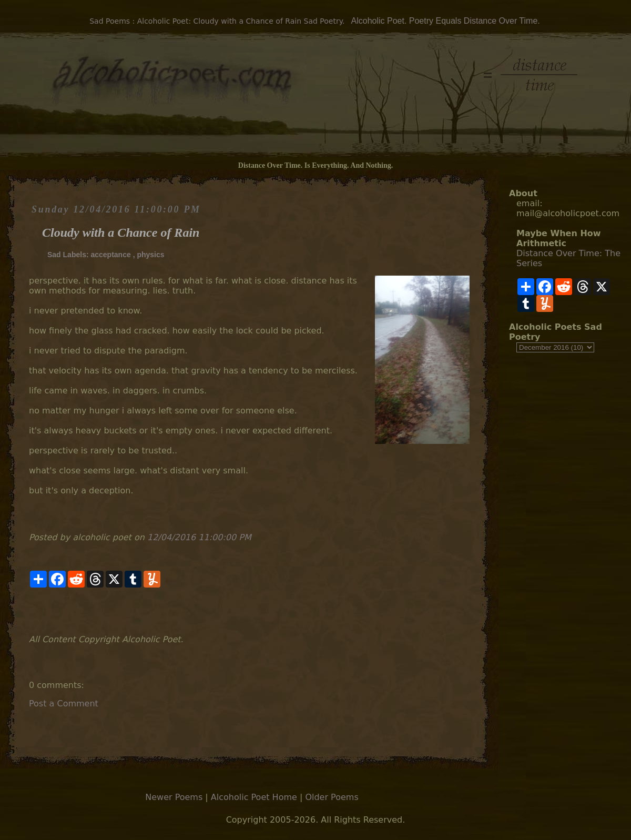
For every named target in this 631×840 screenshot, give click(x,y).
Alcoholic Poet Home (254, 797)
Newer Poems (174, 797)
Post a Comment (64, 704)
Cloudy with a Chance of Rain (121, 232)
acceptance (110, 255)
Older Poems (332, 797)
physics (150, 255)
